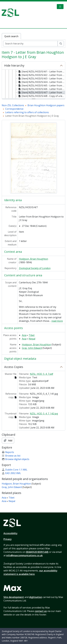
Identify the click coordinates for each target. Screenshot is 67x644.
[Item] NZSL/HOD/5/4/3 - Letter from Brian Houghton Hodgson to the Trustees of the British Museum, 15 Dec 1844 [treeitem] (41, 79)
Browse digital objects (16, 459)
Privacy (8, 539)
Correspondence (14, 109)
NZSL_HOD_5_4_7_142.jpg (44, 414)
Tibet (32, 335)
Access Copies (14, 367)
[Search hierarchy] (30, 44)
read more (57, 321)
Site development (14, 597)
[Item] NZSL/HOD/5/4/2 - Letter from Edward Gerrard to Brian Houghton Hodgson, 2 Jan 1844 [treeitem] (41, 75)
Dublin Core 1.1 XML (15, 470)
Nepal (32, 339)
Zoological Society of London (35, 268)
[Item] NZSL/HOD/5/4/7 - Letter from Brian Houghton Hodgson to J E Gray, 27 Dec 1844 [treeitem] (41, 92)
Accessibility (10, 533)
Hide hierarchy (14, 65)
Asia (24, 335)
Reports (8, 452)
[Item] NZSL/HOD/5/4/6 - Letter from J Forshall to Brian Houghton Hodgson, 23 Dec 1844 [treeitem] (41, 89)
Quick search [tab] (11, 36)
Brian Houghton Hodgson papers (46, 105)
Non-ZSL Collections (13, 105)
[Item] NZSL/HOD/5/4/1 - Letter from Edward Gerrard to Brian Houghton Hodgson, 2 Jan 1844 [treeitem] (41, 72)
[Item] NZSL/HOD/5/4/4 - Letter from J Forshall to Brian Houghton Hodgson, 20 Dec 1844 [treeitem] (41, 82)
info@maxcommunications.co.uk (24, 555)
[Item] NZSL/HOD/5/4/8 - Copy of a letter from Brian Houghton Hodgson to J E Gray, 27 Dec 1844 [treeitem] (41, 96)
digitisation (36, 597)
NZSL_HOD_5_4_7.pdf (42, 374)
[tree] (33, 84)
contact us (41, 611)
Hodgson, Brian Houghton (33, 259)
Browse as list (11, 456)
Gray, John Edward (32, 348)
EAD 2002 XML (11, 473)
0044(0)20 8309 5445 (37, 552)
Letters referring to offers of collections (27, 112)
